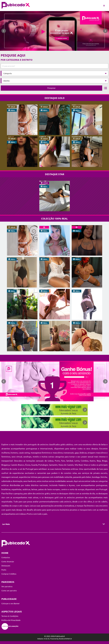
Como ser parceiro (9, 591)
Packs (4, 570)
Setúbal (70, 461)
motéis (36, 457)
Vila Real (79, 465)
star (46, 183)
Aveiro (92, 461)
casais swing (24, 453)
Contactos (6, 557)
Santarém (53, 465)
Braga (105, 461)
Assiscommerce (65, 639)
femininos (6, 457)
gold (13, 107)
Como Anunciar (8, 561)
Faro (63, 461)
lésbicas (83, 453)
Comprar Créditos (9, 574)
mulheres (6, 453)
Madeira (62, 485)
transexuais (69, 453)
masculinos (58, 453)
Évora (28, 465)
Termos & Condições (10, 616)
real (13, 110)
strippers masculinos (97, 453)
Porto (57, 461)
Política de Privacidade (11, 620)
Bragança (6, 465)
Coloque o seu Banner (11, 603)
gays (77, 453)
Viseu (86, 465)
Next (105, 31)
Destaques (6, 566)
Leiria (77, 461)
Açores (72, 485)
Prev (4, 31)
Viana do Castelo (66, 465)
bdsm (89, 477)
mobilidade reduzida (63, 477)
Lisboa (51, 461)
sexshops (27, 457)
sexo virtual (17, 457)
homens (14, 453)
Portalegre (43, 465)
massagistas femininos (41, 453)
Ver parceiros (7, 586)
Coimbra (85, 461)
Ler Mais (6, 524)
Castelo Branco (17, 465)
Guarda (34, 465)
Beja (99, 461)
